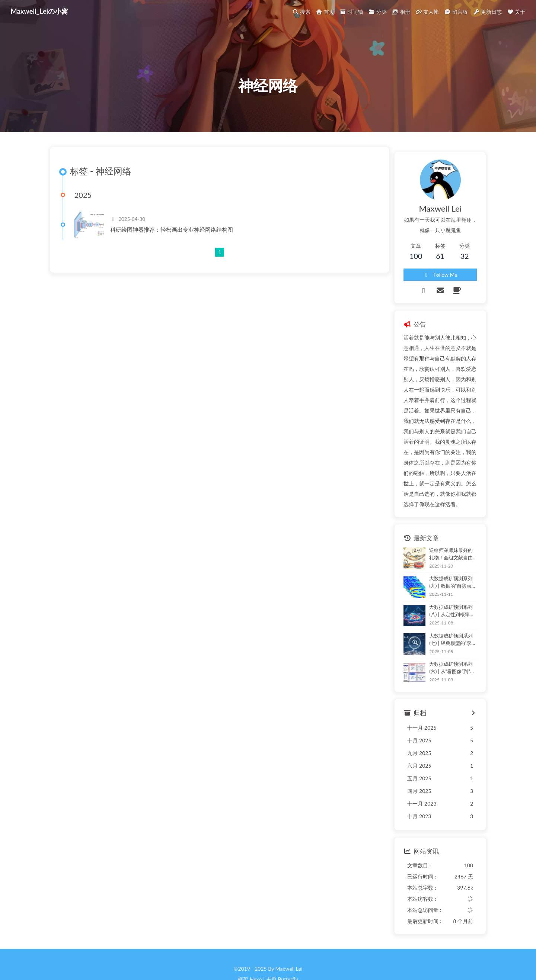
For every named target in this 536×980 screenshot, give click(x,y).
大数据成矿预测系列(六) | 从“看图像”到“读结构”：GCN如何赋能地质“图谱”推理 (444, 649)
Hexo (256, 960)
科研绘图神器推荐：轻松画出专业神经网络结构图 (178, 250)
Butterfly (288, 960)
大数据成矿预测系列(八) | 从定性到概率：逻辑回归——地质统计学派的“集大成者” (443, 592)
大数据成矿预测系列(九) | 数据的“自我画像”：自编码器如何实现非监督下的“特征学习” (444, 563)
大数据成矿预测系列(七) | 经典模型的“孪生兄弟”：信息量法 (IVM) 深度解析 (444, 620)
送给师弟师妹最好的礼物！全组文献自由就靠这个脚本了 (444, 534)
